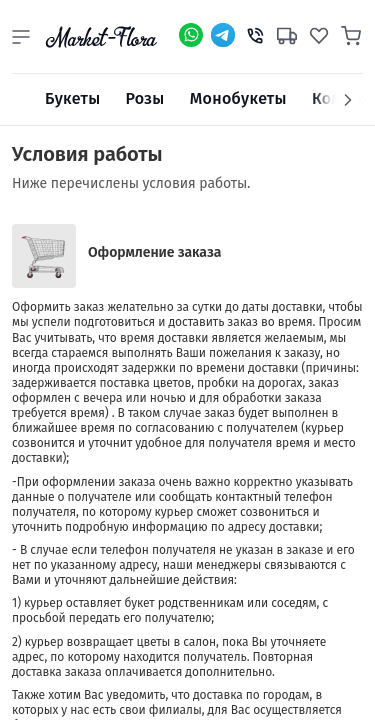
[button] (21, 37)
